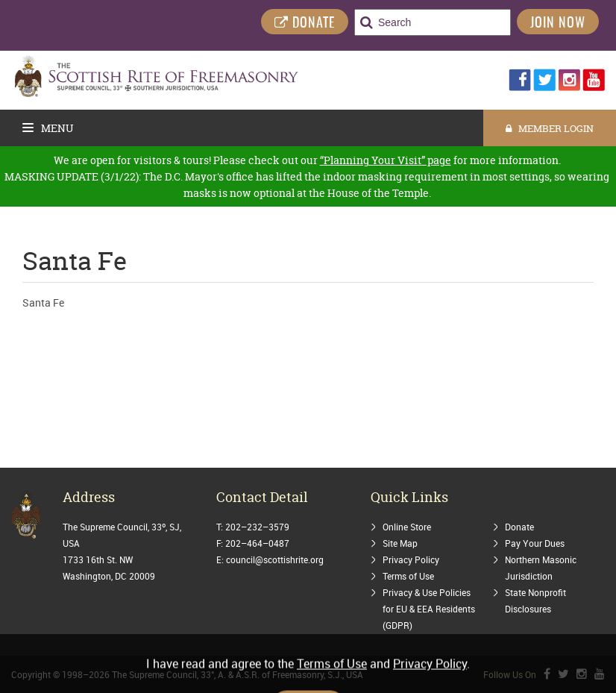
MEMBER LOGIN (550, 128)
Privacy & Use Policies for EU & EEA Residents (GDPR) (429, 609)
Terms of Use (408, 576)
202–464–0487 (257, 543)
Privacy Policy (411, 559)
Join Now (558, 24)
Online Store (407, 527)
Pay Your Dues (535, 543)
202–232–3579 (257, 527)
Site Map (400, 543)
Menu (48, 128)
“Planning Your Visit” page (386, 160)
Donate (519, 527)
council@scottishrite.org (275, 559)
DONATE (305, 23)
